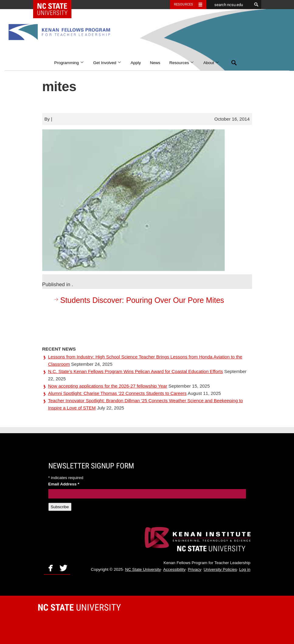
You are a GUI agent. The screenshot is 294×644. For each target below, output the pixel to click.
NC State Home (56, 5)
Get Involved (107, 63)
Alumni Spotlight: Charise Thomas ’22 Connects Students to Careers (117, 393)
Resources (182, 63)
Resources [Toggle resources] (184, 4)
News (155, 63)
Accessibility (175, 569)
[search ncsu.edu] (229, 5)
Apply (136, 63)
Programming (69, 63)
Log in (245, 569)
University (79, 607)
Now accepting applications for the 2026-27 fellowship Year (108, 386)
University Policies (220, 569)
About (211, 63)
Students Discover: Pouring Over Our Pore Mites (138, 300)
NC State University (143, 569)
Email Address (64, 484)
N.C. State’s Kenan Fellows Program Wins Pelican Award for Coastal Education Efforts (135, 371)
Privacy (195, 569)
